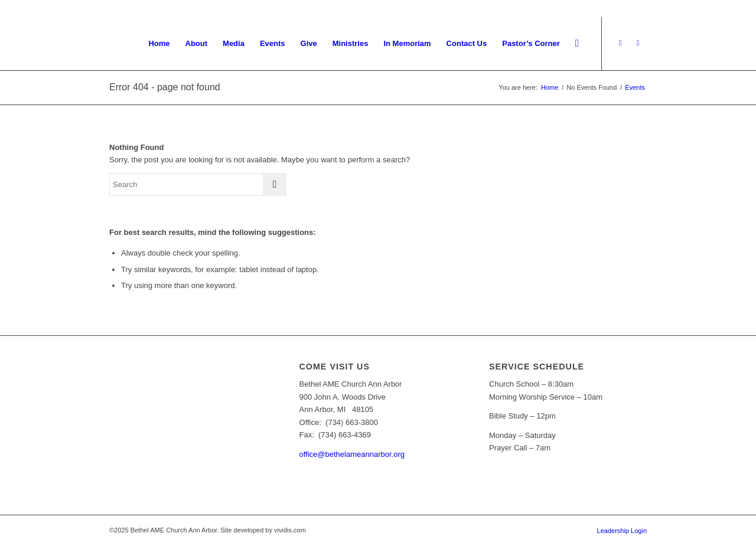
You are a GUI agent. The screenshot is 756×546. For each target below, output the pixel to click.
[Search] (577, 44)
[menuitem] (159, 44)
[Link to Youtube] (620, 43)
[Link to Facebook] (638, 43)
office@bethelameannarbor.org (352, 454)
